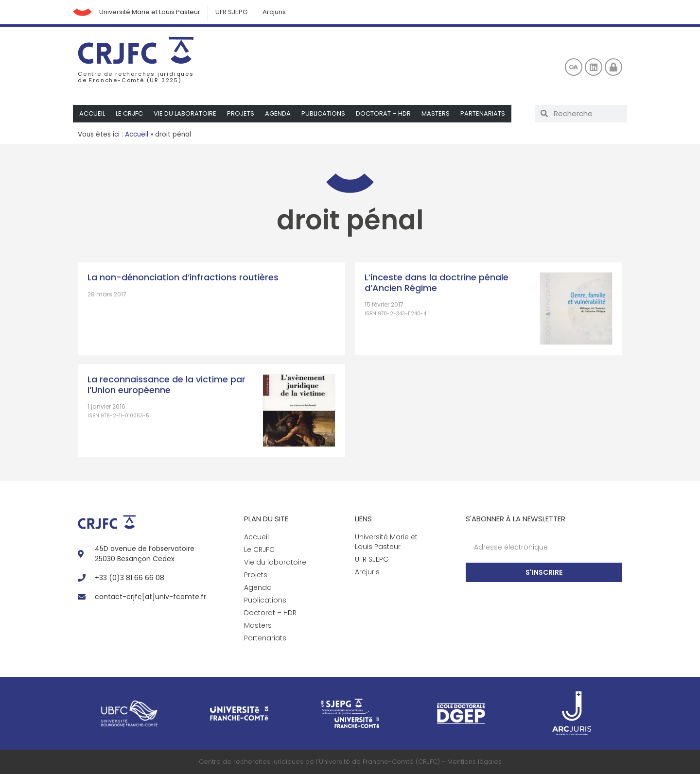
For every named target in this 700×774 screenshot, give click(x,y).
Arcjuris (275, 12)
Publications (323, 113)
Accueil (92, 113)
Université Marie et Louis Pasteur (150, 12)
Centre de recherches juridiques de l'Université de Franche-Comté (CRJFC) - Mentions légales (350, 762)
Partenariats (483, 113)
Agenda (278, 113)
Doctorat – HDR (383, 113)
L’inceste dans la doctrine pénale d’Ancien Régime (437, 283)
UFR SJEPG (232, 12)
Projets (241, 113)
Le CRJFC (129, 113)
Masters (436, 113)
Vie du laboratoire (185, 113)
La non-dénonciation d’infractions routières (183, 277)
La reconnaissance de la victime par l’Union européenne (166, 385)
